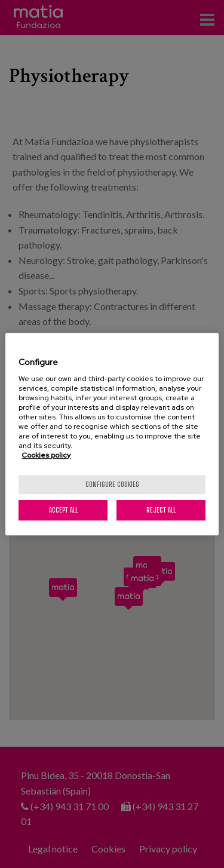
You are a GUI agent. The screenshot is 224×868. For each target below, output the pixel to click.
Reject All (161, 510)
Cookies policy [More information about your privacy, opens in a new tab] (46, 455)
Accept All (63, 510)
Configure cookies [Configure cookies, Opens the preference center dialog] (112, 484)
